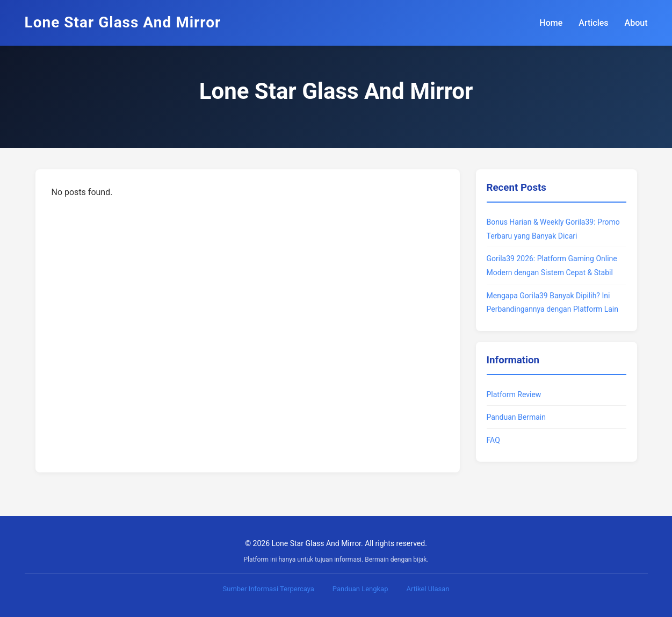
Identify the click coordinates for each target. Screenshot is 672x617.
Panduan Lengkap (360, 589)
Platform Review (514, 394)
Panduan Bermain (516, 417)
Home (551, 23)
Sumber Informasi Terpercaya (269, 589)
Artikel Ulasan (428, 589)
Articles (593, 23)
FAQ (493, 440)
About (636, 23)
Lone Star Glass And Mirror (123, 22)
